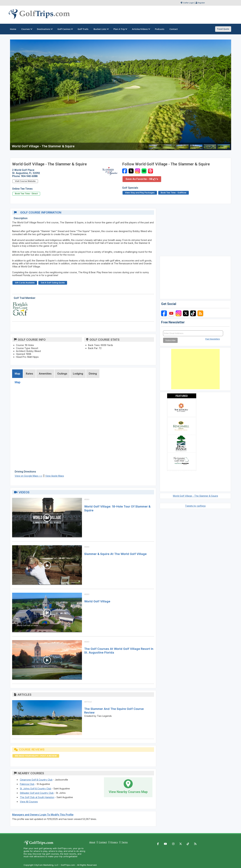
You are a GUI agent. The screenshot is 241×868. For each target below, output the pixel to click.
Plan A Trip (120, 29)
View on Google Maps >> (29, 476)
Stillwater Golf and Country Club (37, 793)
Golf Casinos (65, 29)
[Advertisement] (195, 369)
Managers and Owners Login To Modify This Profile (43, 815)
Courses (27, 29)
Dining (93, 374)
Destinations (45, 29)
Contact (103, 842)
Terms (125, 842)
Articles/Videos (141, 29)
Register (201, 3)
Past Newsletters (213, 339)
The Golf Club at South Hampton (37, 797)
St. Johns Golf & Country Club (36, 789)
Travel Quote (223, 29)
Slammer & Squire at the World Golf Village (115, 554)
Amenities (45, 374)
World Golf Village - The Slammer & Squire (195, 496)
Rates (29, 374)
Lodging (78, 374)
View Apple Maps (55, 476)
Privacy (114, 842)
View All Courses (29, 802)
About (92, 842)
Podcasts (160, 29)
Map (17, 374)
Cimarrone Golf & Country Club (36, 780)
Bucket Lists (101, 29)
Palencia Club (27, 784)
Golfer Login (189, 3)
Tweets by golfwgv (195, 506)
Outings (62, 374)
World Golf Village (97, 601)
